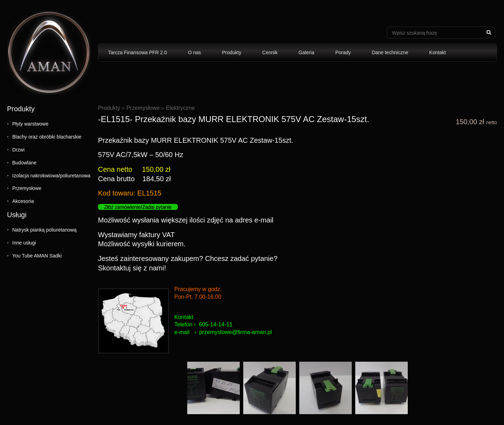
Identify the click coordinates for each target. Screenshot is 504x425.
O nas (194, 52)
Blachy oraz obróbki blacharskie (47, 137)
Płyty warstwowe (30, 124)
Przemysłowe (27, 188)
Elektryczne (180, 108)
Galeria (306, 52)
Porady (343, 52)
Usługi (17, 215)
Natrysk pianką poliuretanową (44, 230)
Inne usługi (24, 243)
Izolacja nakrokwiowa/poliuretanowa (51, 176)
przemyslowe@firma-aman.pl (235, 332)
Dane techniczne (390, 52)
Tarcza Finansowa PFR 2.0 (138, 52)
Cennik (270, 52)
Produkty (232, 52)
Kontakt (437, 52)
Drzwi (18, 150)
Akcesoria (23, 201)
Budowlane (24, 163)
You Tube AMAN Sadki (37, 256)
